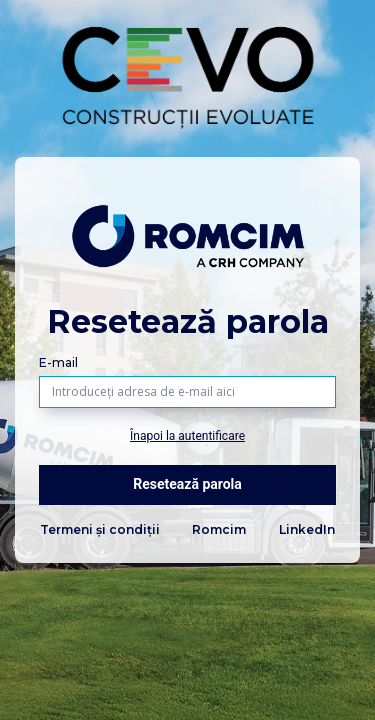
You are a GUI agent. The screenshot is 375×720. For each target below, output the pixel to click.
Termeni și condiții (100, 529)
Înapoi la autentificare (187, 436)
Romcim (219, 529)
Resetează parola (187, 484)
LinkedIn (307, 529)
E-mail (58, 362)
